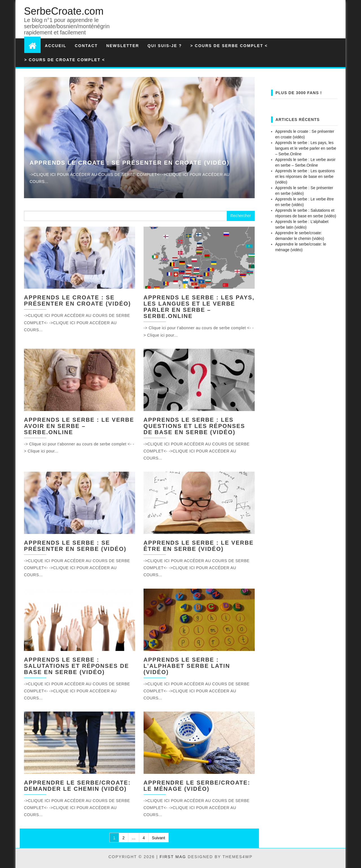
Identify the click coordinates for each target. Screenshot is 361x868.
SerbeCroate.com (64, 11)
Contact (86, 46)
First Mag (173, 857)
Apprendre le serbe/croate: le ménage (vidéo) (197, 786)
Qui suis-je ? (165, 46)
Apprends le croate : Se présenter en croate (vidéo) (129, 163)
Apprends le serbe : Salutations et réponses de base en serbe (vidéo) (76, 666)
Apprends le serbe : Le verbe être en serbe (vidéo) (199, 546)
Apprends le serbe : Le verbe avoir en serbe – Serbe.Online (79, 426)
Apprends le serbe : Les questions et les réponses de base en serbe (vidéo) (194, 426)
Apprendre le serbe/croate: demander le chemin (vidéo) (77, 786)
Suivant (159, 838)
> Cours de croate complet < (65, 60)
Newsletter (123, 46)
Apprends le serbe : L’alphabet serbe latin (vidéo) (187, 666)
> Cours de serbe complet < (229, 46)
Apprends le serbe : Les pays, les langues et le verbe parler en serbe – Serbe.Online (199, 307)
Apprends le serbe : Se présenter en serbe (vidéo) (75, 546)
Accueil (56, 46)
